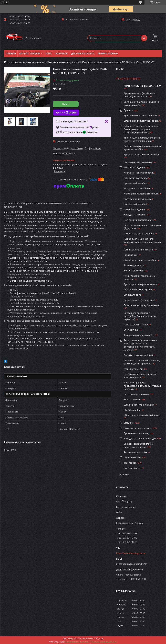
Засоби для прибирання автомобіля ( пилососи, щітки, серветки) (140, 316)
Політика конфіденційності (104, 642)
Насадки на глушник (135, 215)
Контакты (62, 53)
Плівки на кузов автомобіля (139, 233)
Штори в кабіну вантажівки (139, 405)
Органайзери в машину (137, 433)
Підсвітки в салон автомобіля (140, 260)
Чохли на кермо (132, 399)
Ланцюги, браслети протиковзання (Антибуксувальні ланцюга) (142, 386)
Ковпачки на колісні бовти (138, 173)
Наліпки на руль (133, 468)
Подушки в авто (133, 457)
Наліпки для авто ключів (137, 199)
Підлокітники (131, 255)
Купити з (66, 113)
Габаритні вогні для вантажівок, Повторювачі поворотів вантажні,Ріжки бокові (141, 129)
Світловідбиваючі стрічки (138, 289)
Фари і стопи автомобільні (138, 355)
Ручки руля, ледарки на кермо (140, 284)
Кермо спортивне (134, 271)
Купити (66, 104)
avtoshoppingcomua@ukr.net (132, 564)
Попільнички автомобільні (138, 220)
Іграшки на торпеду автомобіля (141, 154)
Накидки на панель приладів (29, 62)
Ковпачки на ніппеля (135, 178)
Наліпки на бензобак (135, 204)
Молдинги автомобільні (137, 188)
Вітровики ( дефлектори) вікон (141, 121)
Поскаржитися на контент (77, 642)
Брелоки (128, 110)
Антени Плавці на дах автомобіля (142, 86)
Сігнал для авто (132, 295)
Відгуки (124, 474)
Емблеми (129, 423)
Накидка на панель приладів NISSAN (67, 62)
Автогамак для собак (136, 452)
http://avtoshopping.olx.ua (131, 553)
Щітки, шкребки (132, 410)
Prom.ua (99, 639)
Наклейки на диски (134, 209)
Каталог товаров (29, 53)
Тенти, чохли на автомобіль (139, 335)
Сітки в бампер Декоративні (139, 300)
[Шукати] (144, 38)
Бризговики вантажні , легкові (141, 115)
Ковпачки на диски (134, 167)
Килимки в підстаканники (138, 162)
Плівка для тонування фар (138, 250)
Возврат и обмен (108, 53)
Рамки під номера (134, 265)
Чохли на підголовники (137, 394)
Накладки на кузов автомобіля (141, 194)
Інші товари (130, 463)
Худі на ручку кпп (133, 369)
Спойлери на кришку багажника (142, 305)
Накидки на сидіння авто (138, 428)
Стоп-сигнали (131, 330)
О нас (49, 53)
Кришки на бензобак (135, 183)
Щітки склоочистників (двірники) (142, 415)
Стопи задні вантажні (136, 324)
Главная (11, 53)
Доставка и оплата (83, 53)
